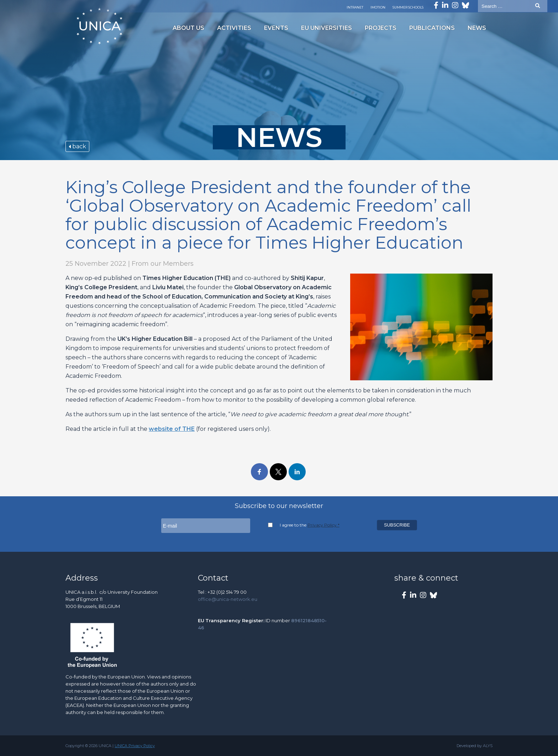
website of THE (172, 429)
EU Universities (327, 28)
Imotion (378, 7)
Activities (234, 28)
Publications (432, 28)
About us (188, 28)
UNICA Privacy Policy (135, 746)
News (477, 28)
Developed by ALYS (475, 746)
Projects (381, 28)
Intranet (355, 7)
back (77, 146)
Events (276, 28)
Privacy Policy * (323, 525)
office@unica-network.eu (228, 599)
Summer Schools (408, 7)
